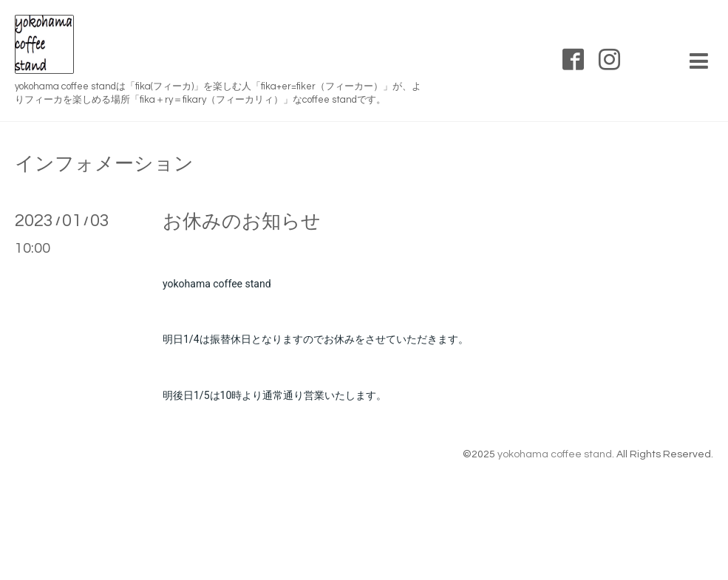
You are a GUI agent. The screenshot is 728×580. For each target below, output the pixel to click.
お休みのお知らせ (242, 222)
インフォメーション (104, 164)
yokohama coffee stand (555, 454)
